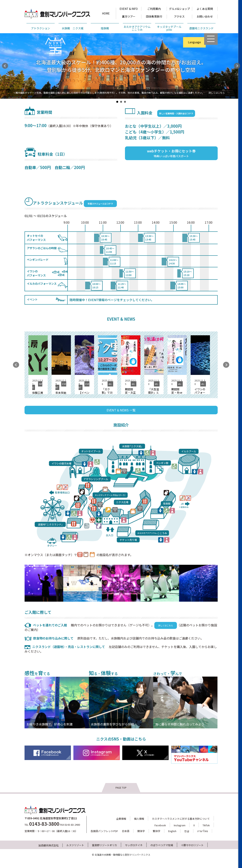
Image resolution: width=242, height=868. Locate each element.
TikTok (206, 825)
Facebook (160, 825)
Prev (5, 66)
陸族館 (105, 28)
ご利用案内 (154, 9)
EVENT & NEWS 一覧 (121, 410)
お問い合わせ (205, 16)
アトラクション (41, 28)
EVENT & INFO (129, 9)
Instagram (180, 825)
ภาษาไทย (203, 831)
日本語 (126, 831)
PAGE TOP (121, 788)
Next (237, 66)
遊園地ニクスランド (201, 28)
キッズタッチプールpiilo (169, 28)
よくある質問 (205, 9)
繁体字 (157, 831)
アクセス (179, 16)
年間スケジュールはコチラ (100, 204)
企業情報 (121, 819)
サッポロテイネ (134, 845)
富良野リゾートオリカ (104, 845)
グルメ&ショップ (179, 9)
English (172, 831)
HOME (106, 13)
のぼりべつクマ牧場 (162, 845)
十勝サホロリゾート (192, 845)
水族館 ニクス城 (73, 28)
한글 (187, 831)
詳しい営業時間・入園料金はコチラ (176, 113)
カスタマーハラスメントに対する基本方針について (181, 819)
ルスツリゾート (75, 845)
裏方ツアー (129, 16)
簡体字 (141, 831)
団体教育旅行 (154, 16)
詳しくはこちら (217, 93)
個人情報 (139, 819)
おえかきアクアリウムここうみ (137, 28)
